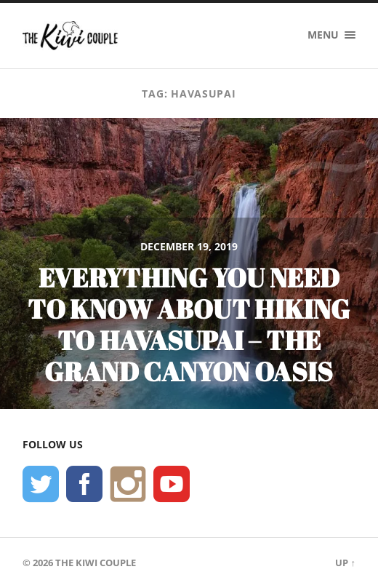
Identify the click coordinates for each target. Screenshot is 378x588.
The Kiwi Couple (96, 563)
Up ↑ (345, 563)
